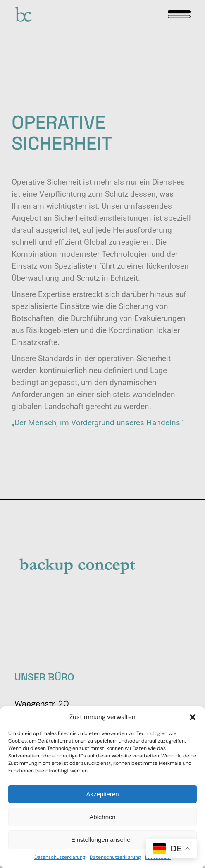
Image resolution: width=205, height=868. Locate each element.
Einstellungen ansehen (102, 840)
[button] (193, 717)
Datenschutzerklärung (60, 857)
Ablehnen (102, 817)
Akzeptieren (102, 794)
